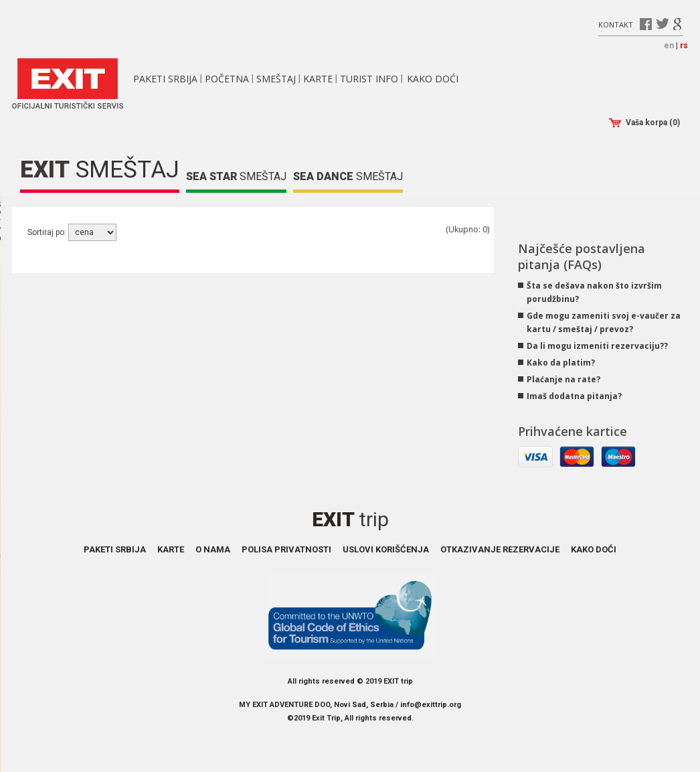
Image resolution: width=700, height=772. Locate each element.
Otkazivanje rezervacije (500, 549)
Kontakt (616, 24)
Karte (318, 79)
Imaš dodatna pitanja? (574, 396)
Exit (350, 519)
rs (684, 46)
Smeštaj (276, 79)
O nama (213, 549)
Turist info (369, 79)
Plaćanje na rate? (563, 379)
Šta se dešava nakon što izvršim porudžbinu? (594, 292)
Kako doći (433, 79)
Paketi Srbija (165, 79)
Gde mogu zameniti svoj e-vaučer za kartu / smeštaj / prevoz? (604, 322)
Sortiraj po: (48, 232)
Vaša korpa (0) (644, 123)
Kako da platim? (561, 363)
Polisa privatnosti (286, 549)
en (669, 46)
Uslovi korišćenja (386, 549)
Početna (227, 79)
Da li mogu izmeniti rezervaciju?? (597, 346)
